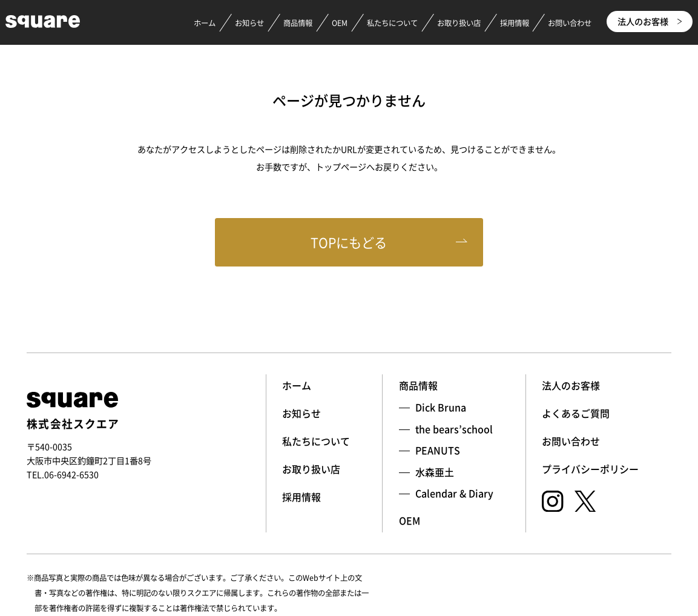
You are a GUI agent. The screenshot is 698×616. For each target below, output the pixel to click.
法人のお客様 (650, 21)
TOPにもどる (349, 242)
